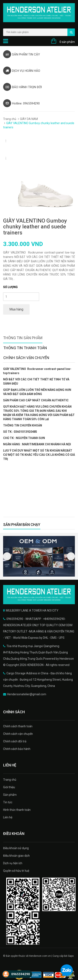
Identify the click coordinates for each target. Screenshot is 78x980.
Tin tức (8, 802)
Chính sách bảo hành (17, 749)
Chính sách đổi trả (15, 741)
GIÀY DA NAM (29, 119)
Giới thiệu (9, 787)
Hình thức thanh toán (17, 810)
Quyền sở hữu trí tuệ (16, 871)
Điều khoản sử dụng (16, 848)
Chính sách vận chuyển (18, 734)
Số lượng (10, 287)
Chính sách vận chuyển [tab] (26, 358)
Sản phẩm (10, 795)
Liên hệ (8, 817)
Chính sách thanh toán (18, 726)
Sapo (71, 956)
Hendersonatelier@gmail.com (27, 694)
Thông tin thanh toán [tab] (25, 348)
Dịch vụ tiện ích (13, 863)
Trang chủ (10, 119)
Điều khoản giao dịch (16, 856)
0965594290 (21, 974)
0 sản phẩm (67, 42)
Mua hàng (16, 309)
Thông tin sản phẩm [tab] (23, 338)
